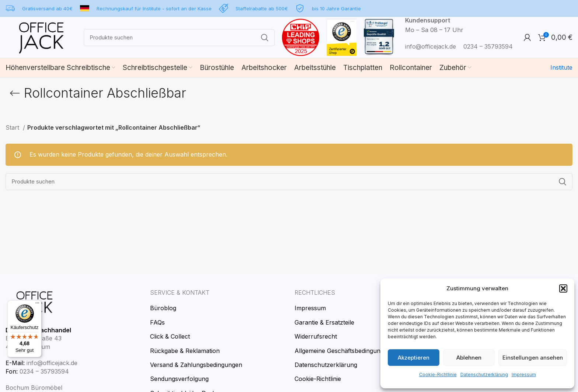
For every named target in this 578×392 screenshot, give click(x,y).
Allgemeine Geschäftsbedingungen (340, 349)
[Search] (183, 38)
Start (13, 128)
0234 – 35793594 (492, 47)
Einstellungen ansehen (533, 358)
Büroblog (162, 308)
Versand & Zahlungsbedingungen (194, 363)
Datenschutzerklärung (483, 375)
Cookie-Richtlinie (441, 375)
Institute (562, 68)
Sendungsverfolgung (177, 377)
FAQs (157, 322)
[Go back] (15, 93)
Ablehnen (469, 358)
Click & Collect (169, 335)
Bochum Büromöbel (32, 386)
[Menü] (37, 305)
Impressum (519, 375)
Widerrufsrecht (314, 335)
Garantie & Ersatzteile (323, 322)
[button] (563, 295)
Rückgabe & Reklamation (183, 349)
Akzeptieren (414, 358)
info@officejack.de (437, 47)
